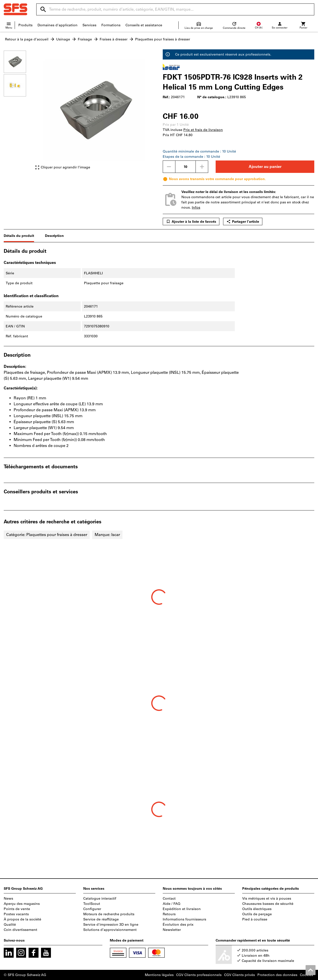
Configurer (92, 909)
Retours (169, 914)
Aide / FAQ (172, 904)
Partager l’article (243, 221)
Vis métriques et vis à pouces (267, 899)
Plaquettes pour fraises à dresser (163, 39)
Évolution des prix (178, 925)
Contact (169, 899)
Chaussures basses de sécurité (268, 904)
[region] (19, 112)
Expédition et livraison (182, 909)
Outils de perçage (257, 914)
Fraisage (85, 39)
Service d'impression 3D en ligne (111, 925)
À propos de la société (22, 919)
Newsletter (172, 930)
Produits (25, 25)
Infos (196, 207)
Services (89, 25)
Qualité (10, 925)
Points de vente (17, 909)
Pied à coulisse (255, 919)
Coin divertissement (20, 930)
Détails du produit (19, 236)
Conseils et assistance (144, 25)
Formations (111, 25)
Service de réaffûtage (101, 919)
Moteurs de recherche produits (109, 914)
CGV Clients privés (239, 975)
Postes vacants (16, 914)
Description (54, 236)
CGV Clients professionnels (199, 975)
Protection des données (277, 975)
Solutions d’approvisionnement (110, 930)
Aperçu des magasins (22, 904)
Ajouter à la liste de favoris (191, 221)
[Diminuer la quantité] (169, 167)
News (8, 899)
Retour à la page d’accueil (27, 39)
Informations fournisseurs (184, 919)
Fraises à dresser (114, 39)
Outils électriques (257, 909)
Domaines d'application (58, 25)
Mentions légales (159, 975)
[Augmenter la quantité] (202, 167)
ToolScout (92, 904)
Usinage (63, 39)
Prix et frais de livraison (203, 130)
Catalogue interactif (100, 899)
